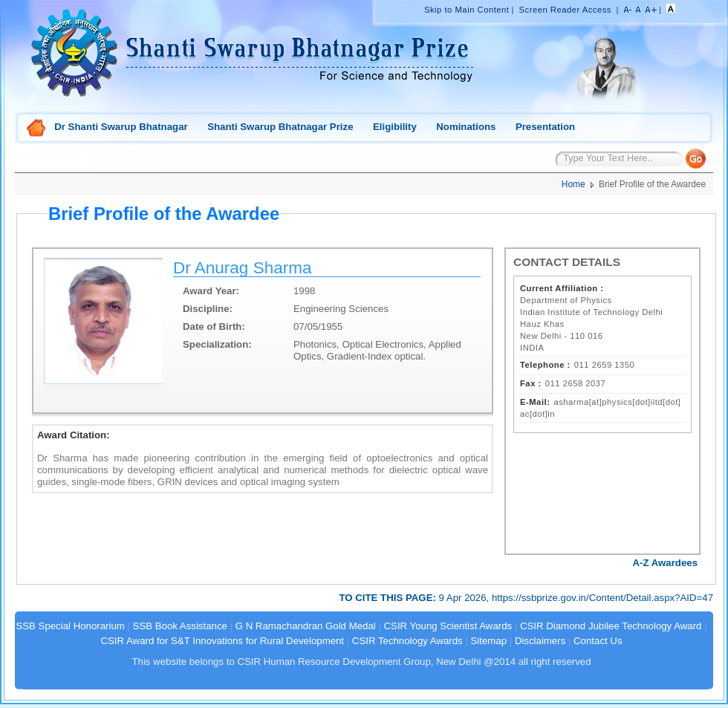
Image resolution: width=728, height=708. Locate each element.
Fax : (531, 383)
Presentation (545, 127)
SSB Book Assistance (180, 626)
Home (36, 129)
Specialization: (217, 344)
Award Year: (211, 291)
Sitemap (489, 641)
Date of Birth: (214, 327)
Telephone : (545, 365)
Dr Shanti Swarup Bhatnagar (121, 127)
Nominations (466, 127)
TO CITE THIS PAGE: (389, 598)
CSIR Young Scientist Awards (448, 626)
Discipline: (208, 309)
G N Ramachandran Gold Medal (306, 626)
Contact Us (598, 641)
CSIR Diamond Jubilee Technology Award (612, 626)
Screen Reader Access (565, 10)
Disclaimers (540, 641)
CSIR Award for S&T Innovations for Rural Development (222, 641)
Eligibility (395, 127)
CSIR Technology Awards (407, 641)
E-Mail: (535, 402)
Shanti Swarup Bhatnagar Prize (280, 127)
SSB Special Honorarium (70, 626)
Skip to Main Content (467, 10)
